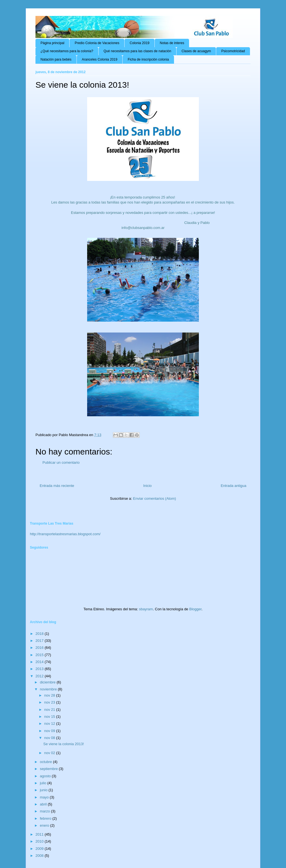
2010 (40, 841)
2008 (40, 856)
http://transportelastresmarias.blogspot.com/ (65, 534)
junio (44, 790)
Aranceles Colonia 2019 (100, 59)
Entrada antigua (233, 486)
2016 (40, 648)
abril (44, 804)
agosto (46, 776)
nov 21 (50, 710)
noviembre (49, 689)
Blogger (195, 609)
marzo (46, 811)
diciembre (48, 682)
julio (44, 783)
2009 (40, 849)
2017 (40, 641)
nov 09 (50, 731)
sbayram (146, 609)
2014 (40, 662)
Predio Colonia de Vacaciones (97, 43)
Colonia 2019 (140, 43)
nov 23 (50, 702)
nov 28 (50, 695)
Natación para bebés (56, 59)
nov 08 (50, 738)
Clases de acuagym (196, 51)
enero (45, 825)
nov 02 (50, 753)
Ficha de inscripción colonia (148, 59)
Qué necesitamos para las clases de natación (137, 51)
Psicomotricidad (233, 51)
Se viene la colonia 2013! (64, 744)
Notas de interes (172, 43)
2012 (40, 676)
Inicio (147, 486)
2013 (40, 669)
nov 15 (50, 717)
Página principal (52, 43)
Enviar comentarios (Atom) (154, 498)
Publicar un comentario (61, 462)
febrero (46, 818)
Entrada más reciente (57, 486)
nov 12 (50, 724)
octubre (47, 762)
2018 (40, 634)
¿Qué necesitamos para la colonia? (67, 51)
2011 (40, 834)
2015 (40, 655)
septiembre (49, 769)
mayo (45, 797)
